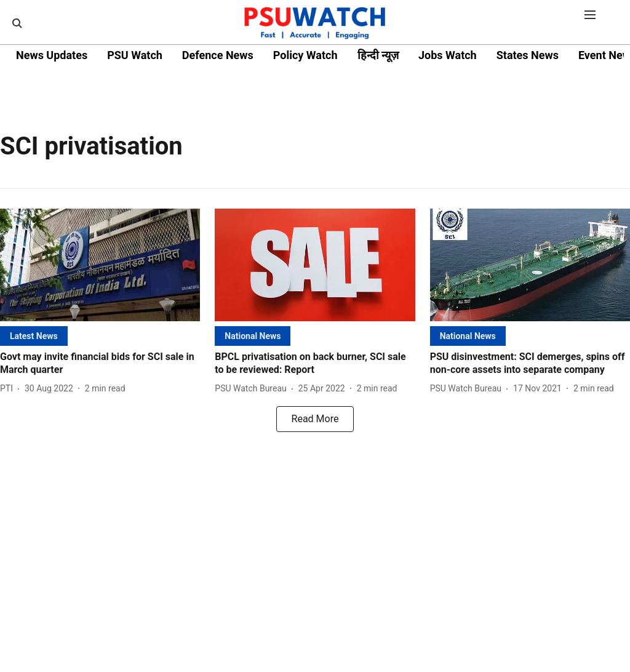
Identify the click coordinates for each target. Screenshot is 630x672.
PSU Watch (135, 55)
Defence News (218, 55)
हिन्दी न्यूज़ (378, 55)
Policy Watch (305, 55)
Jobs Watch (448, 55)
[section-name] (34, 336)
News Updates (52, 55)
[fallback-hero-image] (100, 265)
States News (528, 55)
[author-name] (9, 389)
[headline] (100, 364)
